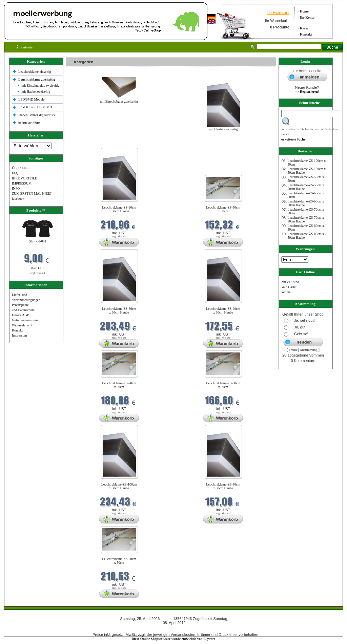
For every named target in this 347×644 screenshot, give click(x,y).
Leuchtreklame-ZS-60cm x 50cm (223, 385)
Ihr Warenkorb (278, 13)
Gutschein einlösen (25, 320)
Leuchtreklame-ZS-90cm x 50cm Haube (119, 209)
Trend (293, 350)
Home (304, 11)
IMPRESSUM (22, 183)
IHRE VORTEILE (24, 178)
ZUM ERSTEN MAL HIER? (32, 194)
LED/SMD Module (32, 99)
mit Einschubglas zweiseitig (40, 85)
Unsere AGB (21, 315)
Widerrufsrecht (22, 325)
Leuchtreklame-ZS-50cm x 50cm (223, 209)
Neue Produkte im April (84, 144)
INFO (16, 188)
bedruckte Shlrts (29, 123)
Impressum (19, 335)
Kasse (304, 28)
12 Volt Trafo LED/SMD (35, 107)
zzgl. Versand (38, 273)
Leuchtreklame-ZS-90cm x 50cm (119, 561)
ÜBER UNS (20, 168)
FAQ (15, 173)
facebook (18, 199)
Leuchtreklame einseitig (35, 72)
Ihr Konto (307, 17)
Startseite (25, 47)
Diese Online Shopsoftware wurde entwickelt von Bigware (174, 639)
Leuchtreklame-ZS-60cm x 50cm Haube (223, 310)
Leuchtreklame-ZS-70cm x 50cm (119, 385)
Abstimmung (309, 350)
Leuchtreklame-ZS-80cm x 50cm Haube (119, 310)
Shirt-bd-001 (37, 241)
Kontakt (306, 34)
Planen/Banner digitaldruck (37, 115)
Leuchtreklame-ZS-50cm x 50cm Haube (223, 486)
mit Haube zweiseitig (36, 92)
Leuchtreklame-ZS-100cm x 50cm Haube (119, 486)
